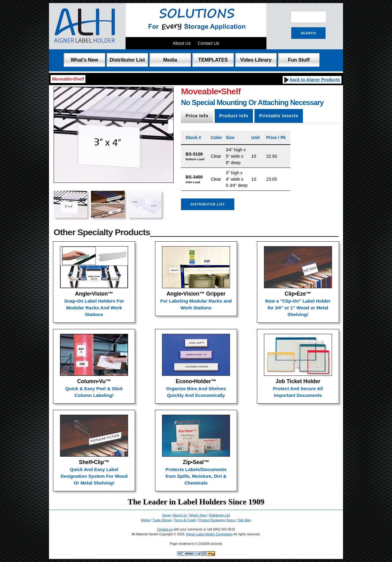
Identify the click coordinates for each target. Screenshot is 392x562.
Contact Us (208, 43)
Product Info (234, 116)
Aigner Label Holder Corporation (209, 534)
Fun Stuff (299, 60)
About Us (182, 43)
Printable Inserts (279, 116)
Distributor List (127, 60)
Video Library (256, 60)
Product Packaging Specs (217, 520)
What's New (85, 60)
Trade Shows (162, 520)
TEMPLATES (213, 60)
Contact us (165, 529)
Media (170, 60)
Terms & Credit (185, 520)
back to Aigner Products (312, 80)
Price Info (197, 116)
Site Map (245, 520)
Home (166, 515)
